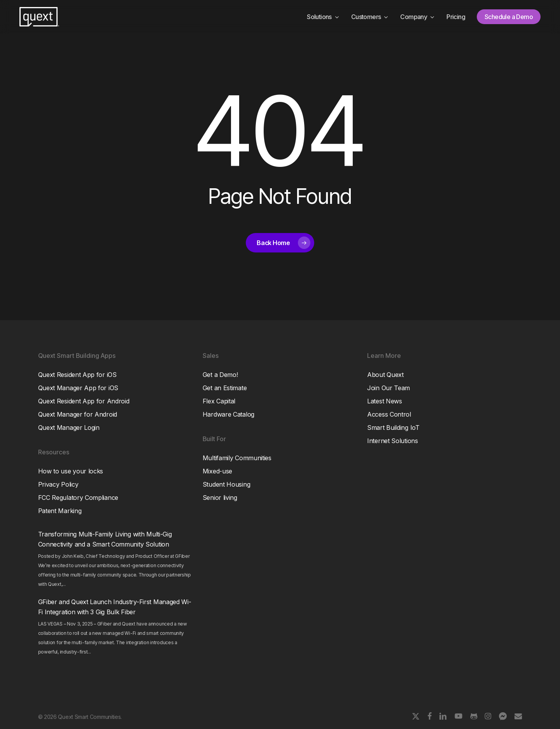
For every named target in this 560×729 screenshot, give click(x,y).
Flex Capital (219, 401)
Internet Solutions (393, 441)
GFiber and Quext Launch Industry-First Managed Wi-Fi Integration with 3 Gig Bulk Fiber (115, 607)
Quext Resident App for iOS (77, 375)
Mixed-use (217, 471)
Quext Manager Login (69, 428)
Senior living (220, 498)
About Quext (385, 375)
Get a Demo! (220, 375)
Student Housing (227, 484)
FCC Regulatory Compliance (78, 498)
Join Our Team (388, 388)
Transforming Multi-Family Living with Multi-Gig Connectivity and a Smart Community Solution (105, 539)
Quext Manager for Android (78, 414)
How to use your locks (71, 471)
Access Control (389, 414)
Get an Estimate (225, 388)
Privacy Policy (58, 484)
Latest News (385, 401)
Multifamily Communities (237, 458)
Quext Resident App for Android (84, 401)
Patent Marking (60, 511)
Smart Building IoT (393, 428)
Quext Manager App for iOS (78, 388)
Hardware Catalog (228, 414)
